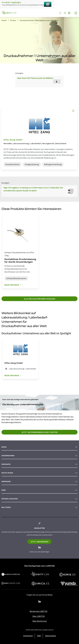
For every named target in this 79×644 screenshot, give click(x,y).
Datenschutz (51, 636)
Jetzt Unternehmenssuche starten (40, 432)
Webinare (6, 481)
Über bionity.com (40, 621)
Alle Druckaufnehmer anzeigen (40, 299)
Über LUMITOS (39, 616)
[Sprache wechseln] (69, 13)
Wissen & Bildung (10, 499)
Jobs (4, 490)
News (4, 447)
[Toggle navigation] (76, 13)
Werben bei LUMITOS (39, 611)
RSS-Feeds (6, 507)
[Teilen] (65, 13)
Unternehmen (8, 456)
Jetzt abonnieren (39, 542)
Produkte (6, 464)
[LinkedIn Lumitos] (39, 602)
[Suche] (60, 13)
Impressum (28, 636)
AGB (39, 636)
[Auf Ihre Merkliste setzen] (73, 111)
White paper (7, 473)
